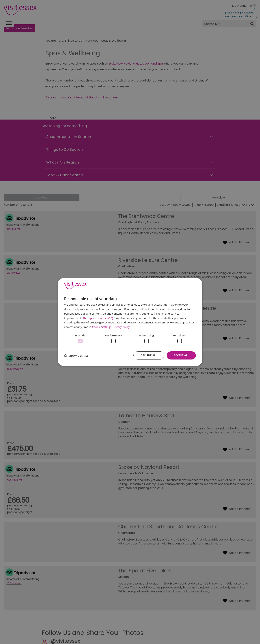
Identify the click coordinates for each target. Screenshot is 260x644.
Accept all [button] (181, 355)
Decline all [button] (149, 355)
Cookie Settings (102, 327)
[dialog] (130, 322)
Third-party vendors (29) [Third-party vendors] (98, 318)
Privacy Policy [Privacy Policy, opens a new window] (121, 327)
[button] (76, 356)
